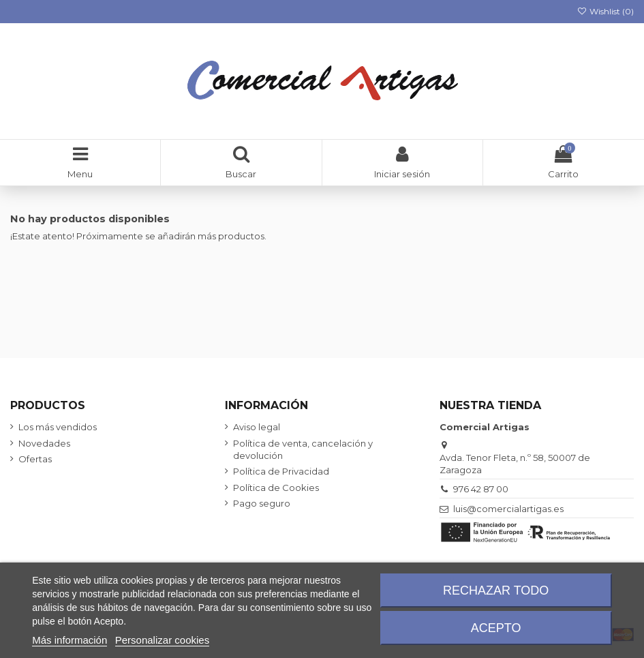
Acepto (496, 628)
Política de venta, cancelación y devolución (303, 449)
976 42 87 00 (481, 489)
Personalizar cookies (162, 640)
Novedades (44, 443)
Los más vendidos (58, 427)
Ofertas (35, 459)
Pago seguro (262, 503)
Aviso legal (257, 427)
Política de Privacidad (281, 471)
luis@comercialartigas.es (508, 509)
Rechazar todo (496, 590)
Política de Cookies (276, 488)
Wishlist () (605, 11)
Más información (70, 640)
